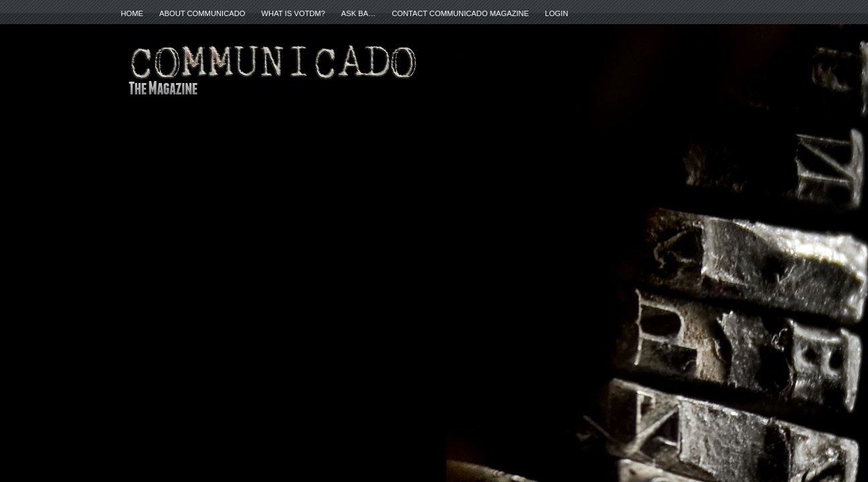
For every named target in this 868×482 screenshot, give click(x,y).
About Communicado (202, 13)
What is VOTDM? (293, 13)
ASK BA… (359, 13)
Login (556, 13)
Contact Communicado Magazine (460, 13)
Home (133, 13)
